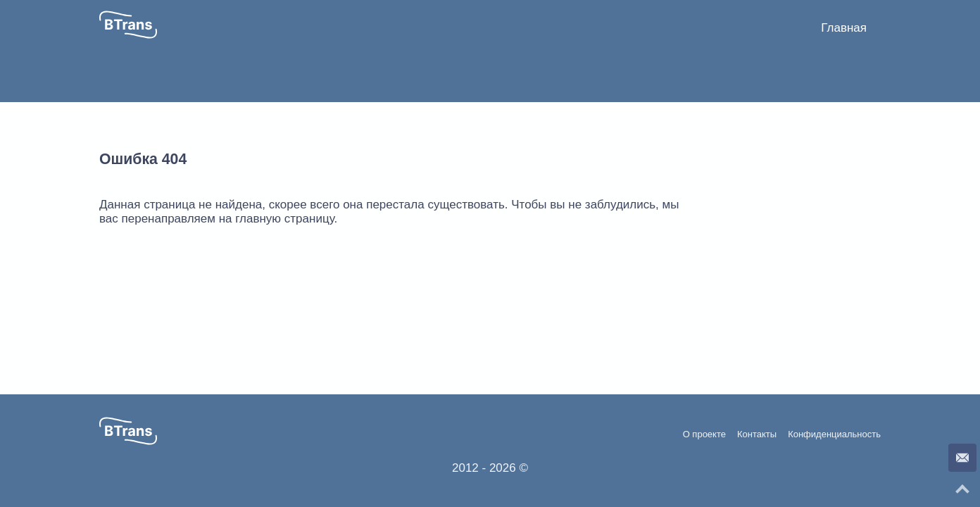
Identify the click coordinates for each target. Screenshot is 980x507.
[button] (128, 25)
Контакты (757, 434)
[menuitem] (844, 28)
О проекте (704, 434)
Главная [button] (844, 28)
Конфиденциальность (834, 434)
